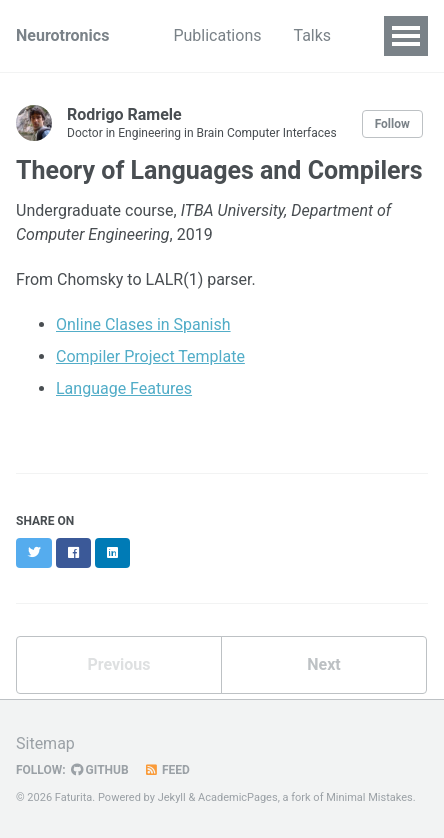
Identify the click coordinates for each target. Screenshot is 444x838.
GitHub (100, 770)
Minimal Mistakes (369, 797)
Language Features (124, 388)
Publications (217, 35)
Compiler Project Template (150, 356)
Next (323, 664)
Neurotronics (62, 35)
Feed (167, 770)
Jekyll (172, 797)
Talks (312, 35)
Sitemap (45, 743)
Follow (392, 124)
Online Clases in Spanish (143, 324)
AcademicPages (238, 797)
